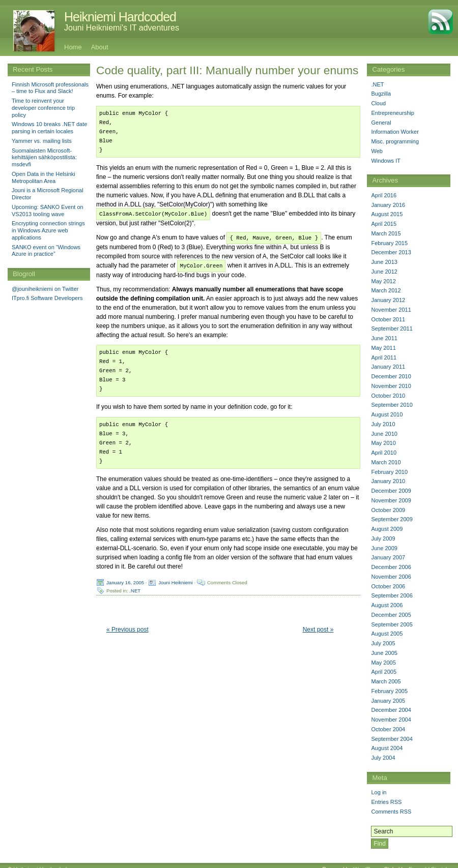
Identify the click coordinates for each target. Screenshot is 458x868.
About (100, 47)
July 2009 (383, 538)
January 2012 (388, 300)
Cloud (378, 103)
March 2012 (386, 290)
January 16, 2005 (125, 580)
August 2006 (387, 605)
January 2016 (388, 205)
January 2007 (388, 557)
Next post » (318, 628)
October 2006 (388, 586)
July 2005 (383, 643)
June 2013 (384, 262)
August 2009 (387, 529)
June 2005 (384, 653)
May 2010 (383, 443)
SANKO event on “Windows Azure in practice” (46, 251)
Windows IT (385, 161)
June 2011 (384, 338)
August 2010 (387, 414)
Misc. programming (395, 141)
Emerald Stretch (429, 861)
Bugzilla (381, 94)
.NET (135, 589)
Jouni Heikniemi (176, 580)
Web (377, 151)
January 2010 (388, 481)
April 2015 (384, 224)
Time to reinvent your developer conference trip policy (43, 108)
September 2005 (392, 624)
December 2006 (391, 567)
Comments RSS (391, 812)
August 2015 (387, 214)
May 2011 (383, 348)
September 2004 (392, 739)
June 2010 (384, 434)
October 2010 (388, 396)
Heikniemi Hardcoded (120, 17)
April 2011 (384, 357)
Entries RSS (386, 802)
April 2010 (384, 453)
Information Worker (395, 132)
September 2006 (392, 595)
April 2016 (384, 195)
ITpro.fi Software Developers (47, 298)
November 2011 (391, 310)
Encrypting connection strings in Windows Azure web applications (48, 230)
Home (73, 47)
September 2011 (392, 328)
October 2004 (388, 729)
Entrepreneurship (392, 113)
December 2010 (391, 376)
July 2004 (383, 758)
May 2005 (383, 663)
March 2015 (386, 233)
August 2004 (387, 748)
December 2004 (391, 710)
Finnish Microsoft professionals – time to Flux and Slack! (50, 88)
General (381, 123)
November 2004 (391, 720)
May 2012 (383, 281)
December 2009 (391, 491)
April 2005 (384, 672)
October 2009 (388, 510)
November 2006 (391, 577)
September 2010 (392, 405)
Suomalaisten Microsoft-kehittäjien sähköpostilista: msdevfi (44, 158)
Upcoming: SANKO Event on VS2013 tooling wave (48, 211)
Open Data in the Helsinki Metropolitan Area (44, 177)
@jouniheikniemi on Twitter (45, 289)
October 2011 (388, 319)
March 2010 (386, 462)
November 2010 (391, 386)
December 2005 (391, 615)
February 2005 (389, 691)
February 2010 (389, 472)
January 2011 (388, 367)
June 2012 (384, 272)
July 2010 (383, 424)
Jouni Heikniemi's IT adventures (122, 28)
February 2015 (389, 243)
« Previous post (127, 628)
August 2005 (387, 634)
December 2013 (391, 252)
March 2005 (386, 681)
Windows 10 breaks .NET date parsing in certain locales (49, 128)
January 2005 (388, 701)
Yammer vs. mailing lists (42, 141)
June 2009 (384, 548)
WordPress (367, 861)
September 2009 (392, 519)
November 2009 (391, 500)
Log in (379, 792)
